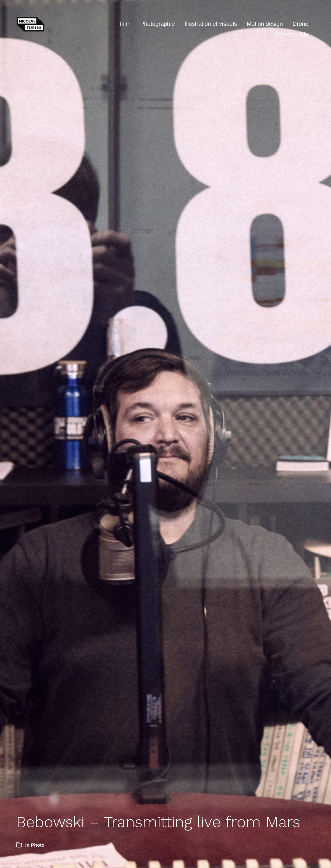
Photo (38, 845)
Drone (300, 24)
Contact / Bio (292, 35)
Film (125, 24)
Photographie (158, 24)
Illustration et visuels (211, 24)
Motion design (265, 24)
